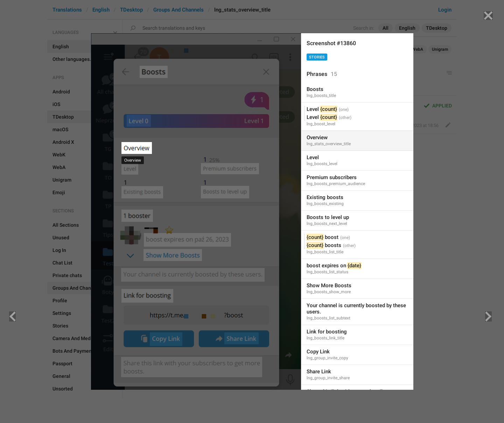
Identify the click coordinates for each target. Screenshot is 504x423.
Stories (317, 57)
